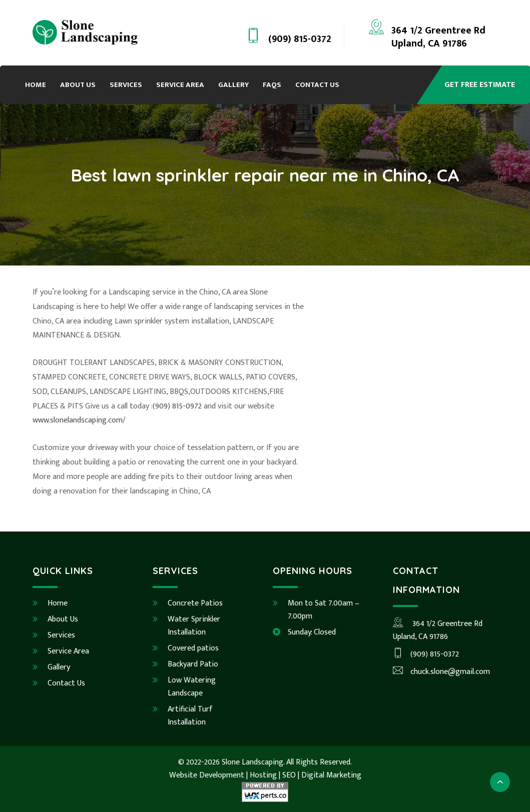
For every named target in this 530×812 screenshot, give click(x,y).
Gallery (233, 85)
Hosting (263, 775)
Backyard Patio (193, 664)
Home (36, 85)
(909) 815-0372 (300, 39)
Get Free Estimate (480, 85)
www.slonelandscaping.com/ (79, 420)
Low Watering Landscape (192, 687)
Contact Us (317, 85)
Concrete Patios (195, 603)
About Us (78, 85)
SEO (289, 775)
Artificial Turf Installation (190, 716)
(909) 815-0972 (177, 406)
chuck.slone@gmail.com (441, 672)
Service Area (180, 85)
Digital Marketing (331, 775)
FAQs (272, 85)
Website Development (207, 775)
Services (126, 85)
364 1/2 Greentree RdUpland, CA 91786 (438, 37)
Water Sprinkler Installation (194, 626)
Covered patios (193, 648)
